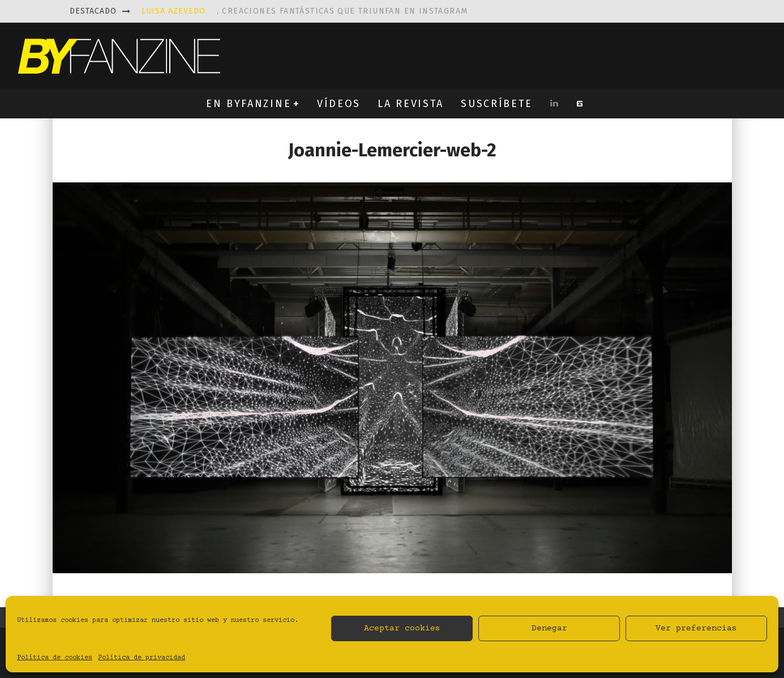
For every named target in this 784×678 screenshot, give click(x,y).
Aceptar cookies (402, 628)
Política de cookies (55, 658)
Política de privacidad (142, 658)
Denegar (549, 628)
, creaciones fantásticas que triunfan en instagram (305, 11)
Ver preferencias (696, 628)
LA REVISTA (411, 104)
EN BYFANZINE (249, 104)
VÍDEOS (339, 104)
